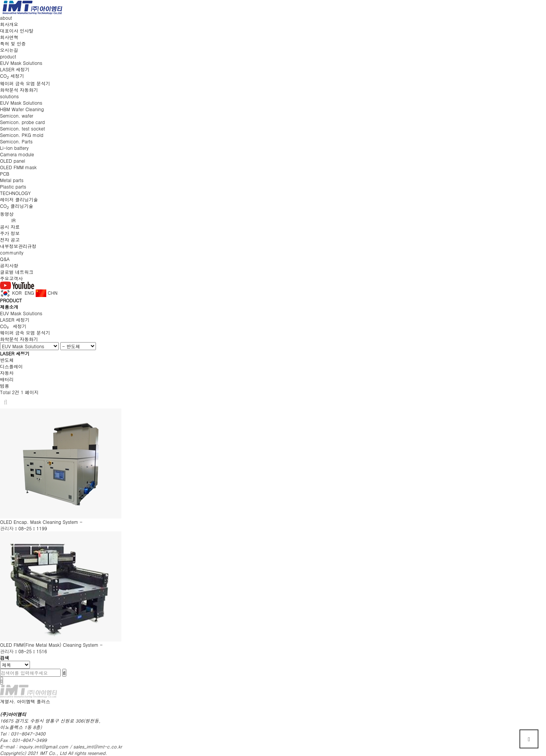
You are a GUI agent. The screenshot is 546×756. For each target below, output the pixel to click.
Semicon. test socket (22, 128)
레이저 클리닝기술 (19, 199)
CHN (47, 293)
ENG (29, 293)
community (12, 252)
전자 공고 (10, 240)
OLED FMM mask (18, 167)
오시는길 (9, 50)
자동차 (7, 373)
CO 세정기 (12, 76)
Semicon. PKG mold (22, 135)
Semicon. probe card (22, 122)
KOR (11, 293)
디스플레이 (11, 366)
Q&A (5, 259)
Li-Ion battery (14, 148)
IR (13, 220)
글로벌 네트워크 (17, 272)
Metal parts (12, 180)
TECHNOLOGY (15, 193)
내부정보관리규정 (18, 246)
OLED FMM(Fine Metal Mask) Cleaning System (50, 645)
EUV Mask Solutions (21, 63)
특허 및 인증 (13, 43)
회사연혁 (9, 37)
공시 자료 (10, 227)
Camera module (17, 154)
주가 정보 (10, 233)
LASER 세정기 (15, 69)
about (6, 18)
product (8, 56)
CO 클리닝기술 (17, 206)
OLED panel (13, 161)
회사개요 (9, 24)
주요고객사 (11, 278)
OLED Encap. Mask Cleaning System (40, 522)
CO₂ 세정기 (13, 326)
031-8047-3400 (28, 733)
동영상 (7, 214)
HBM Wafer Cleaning (22, 109)
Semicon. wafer (17, 116)
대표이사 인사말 (17, 31)
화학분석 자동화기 (19, 90)
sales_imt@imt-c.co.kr (97, 746)
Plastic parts (13, 186)
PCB (5, 174)
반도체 (7, 360)
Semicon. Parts (16, 141)
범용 (5, 386)
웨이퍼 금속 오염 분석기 (25, 83)
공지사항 (9, 265)
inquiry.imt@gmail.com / (46, 746)
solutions (9, 96)
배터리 (7, 379)
